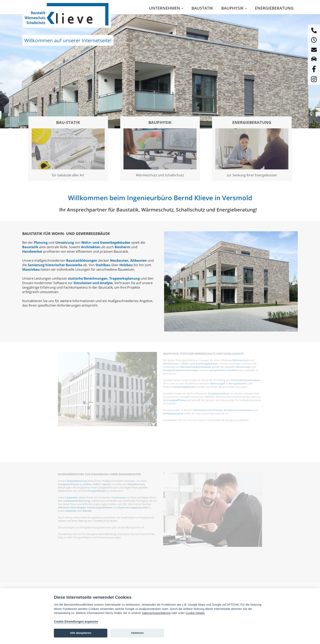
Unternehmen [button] (166, 8)
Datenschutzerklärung (156, 613)
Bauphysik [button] (234, 8)
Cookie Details (195, 613)
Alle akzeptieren (81, 633)
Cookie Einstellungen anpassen (76, 622)
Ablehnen (137, 633)
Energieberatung (274, 8)
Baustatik (202, 8)
